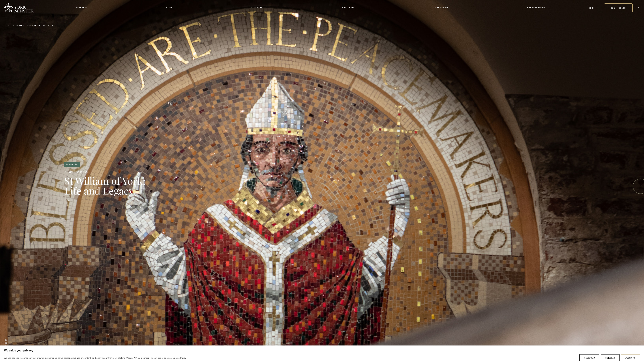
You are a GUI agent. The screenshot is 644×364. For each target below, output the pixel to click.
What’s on (348, 7)
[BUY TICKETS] (618, 8)
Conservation (72, 164)
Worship (82, 7)
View (67, 200)
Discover (257, 7)
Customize (589, 358)
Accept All (630, 358)
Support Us (441, 7)
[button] (66, 265)
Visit (169, 7)
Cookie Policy (179, 358)
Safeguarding (536, 7)
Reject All (610, 358)
